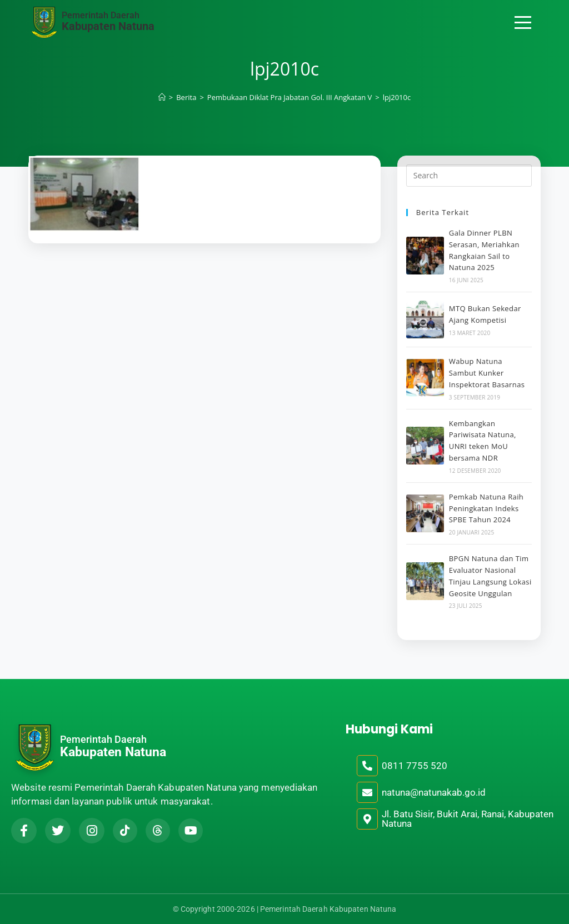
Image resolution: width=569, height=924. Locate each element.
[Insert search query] (469, 176)
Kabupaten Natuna (108, 26)
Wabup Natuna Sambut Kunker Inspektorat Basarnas (487, 373)
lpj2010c (397, 97)
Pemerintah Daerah (101, 15)
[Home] (162, 97)
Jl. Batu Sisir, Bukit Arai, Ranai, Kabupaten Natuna (468, 819)
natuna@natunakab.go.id (434, 792)
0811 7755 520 (415, 766)
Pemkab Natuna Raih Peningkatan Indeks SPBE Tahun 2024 (486, 508)
